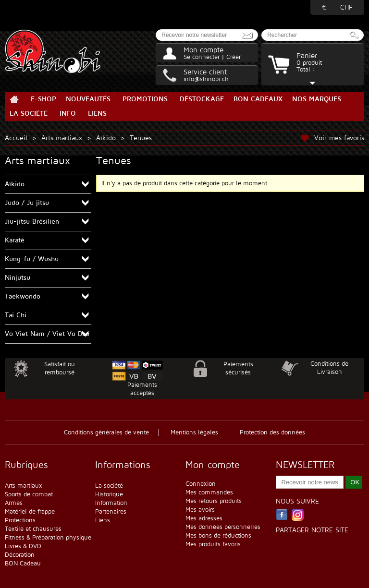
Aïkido (106, 138)
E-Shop (43, 99)
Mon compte (203, 50)
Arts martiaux (62, 138)
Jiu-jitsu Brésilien (32, 222)
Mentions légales (194, 432)
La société (29, 114)
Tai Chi (16, 315)
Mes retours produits (214, 501)
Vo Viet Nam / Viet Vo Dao (47, 334)
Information (111, 503)
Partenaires (111, 512)
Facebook (282, 515)
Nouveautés (88, 99)
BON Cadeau (23, 564)
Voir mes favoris (339, 138)
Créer (234, 57)
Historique (109, 494)
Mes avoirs (200, 510)
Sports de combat (29, 494)
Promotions (145, 99)
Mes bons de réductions (218, 536)
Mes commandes (209, 492)
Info (68, 114)
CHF (346, 7)
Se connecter (202, 57)
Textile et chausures (33, 529)
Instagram (298, 515)
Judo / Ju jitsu (27, 203)
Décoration (20, 555)
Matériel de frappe (30, 512)
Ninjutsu (18, 278)
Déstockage (202, 99)
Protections (20, 520)
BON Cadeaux (258, 99)
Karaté (15, 240)
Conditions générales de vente (106, 432)
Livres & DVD (23, 546)
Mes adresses (204, 518)
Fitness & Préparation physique (48, 538)
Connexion (201, 484)
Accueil (14, 99)
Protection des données (272, 432)
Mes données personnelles (223, 527)
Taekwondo (23, 296)
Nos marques (317, 99)
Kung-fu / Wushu (32, 259)
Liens (97, 114)
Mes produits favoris (213, 544)
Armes (14, 503)
